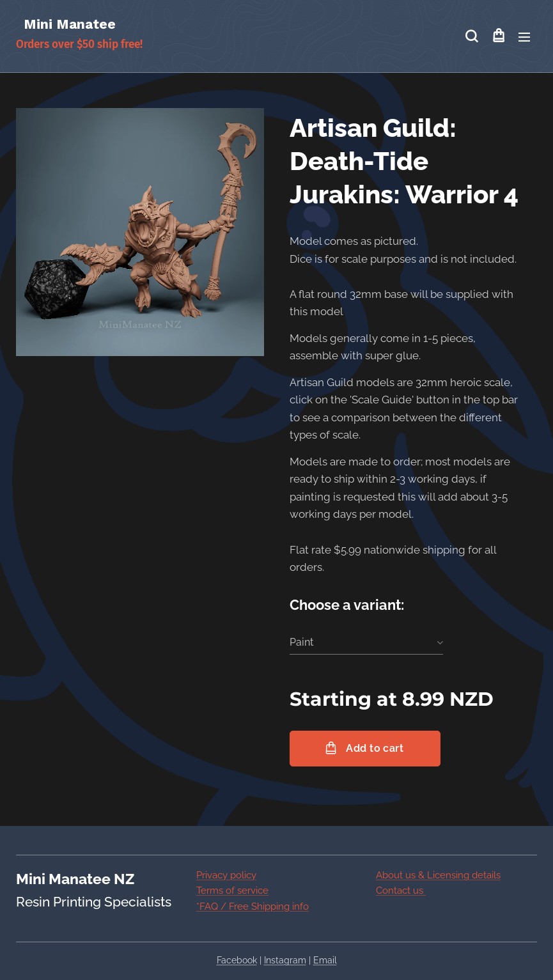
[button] (471, 36)
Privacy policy (226, 875)
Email (325, 960)
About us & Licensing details (438, 875)
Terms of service (232, 891)
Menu (524, 37)
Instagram (285, 960)
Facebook (237, 960)
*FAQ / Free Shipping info (253, 906)
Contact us (401, 891)
